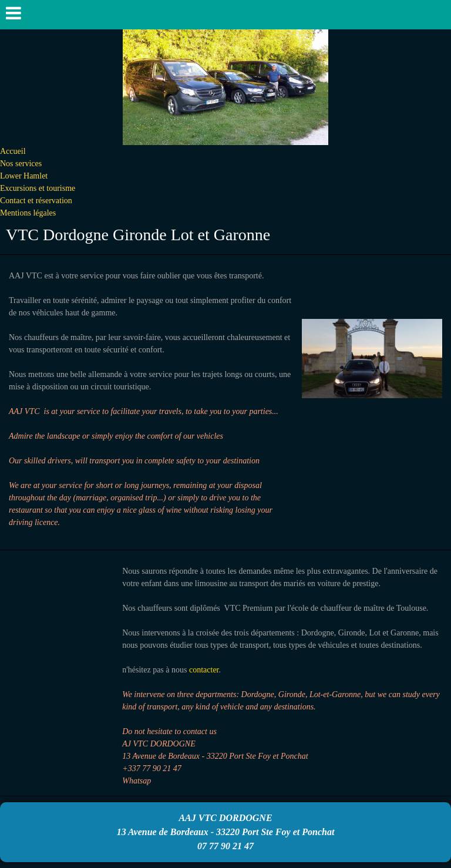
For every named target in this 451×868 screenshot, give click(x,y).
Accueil (13, 151)
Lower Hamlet (24, 176)
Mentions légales (28, 213)
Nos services (21, 164)
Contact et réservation (36, 201)
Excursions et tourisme (38, 188)
